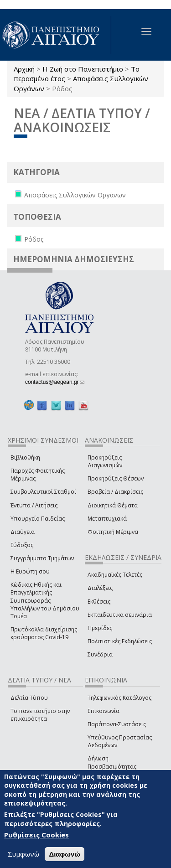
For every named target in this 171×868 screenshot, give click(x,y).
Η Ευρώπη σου (30, 571)
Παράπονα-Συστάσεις (117, 724)
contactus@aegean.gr (55, 382)
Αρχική (24, 69)
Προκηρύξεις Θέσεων (116, 478)
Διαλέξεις (100, 588)
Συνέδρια (100, 654)
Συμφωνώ (23, 854)
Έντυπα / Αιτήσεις (34, 505)
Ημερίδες (100, 628)
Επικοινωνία (104, 711)
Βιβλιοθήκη (25, 457)
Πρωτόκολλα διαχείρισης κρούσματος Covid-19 (44, 633)
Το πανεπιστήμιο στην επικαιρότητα (40, 715)
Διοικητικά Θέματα (113, 505)
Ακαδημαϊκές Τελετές (115, 575)
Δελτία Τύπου (29, 698)
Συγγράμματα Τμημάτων (42, 558)
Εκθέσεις (99, 602)
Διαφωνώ (65, 854)
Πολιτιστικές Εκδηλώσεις (120, 641)
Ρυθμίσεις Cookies (36, 835)
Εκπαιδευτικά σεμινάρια (120, 615)
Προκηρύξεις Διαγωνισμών (105, 461)
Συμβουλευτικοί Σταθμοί (43, 492)
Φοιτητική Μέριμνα (113, 532)
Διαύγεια (23, 532)
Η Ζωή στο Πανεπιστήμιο (83, 69)
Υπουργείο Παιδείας (38, 519)
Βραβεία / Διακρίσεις (115, 492)
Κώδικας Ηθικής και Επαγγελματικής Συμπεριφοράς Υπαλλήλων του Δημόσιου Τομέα (45, 600)
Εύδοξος (22, 545)
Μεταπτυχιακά (107, 519)
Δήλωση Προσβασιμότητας (112, 762)
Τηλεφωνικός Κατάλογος (119, 698)
